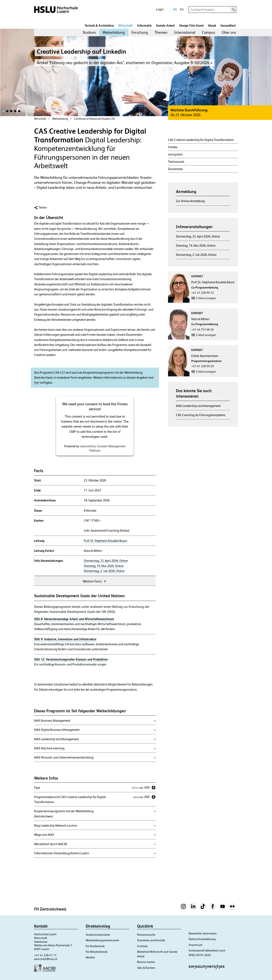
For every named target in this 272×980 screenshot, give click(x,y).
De (175, 9)
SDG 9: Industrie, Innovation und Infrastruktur (65, 639)
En (182, 9)
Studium (89, 32)
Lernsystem (175, 154)
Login (160, 9)
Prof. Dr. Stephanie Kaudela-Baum (105, 541)
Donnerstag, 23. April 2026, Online (106, 561)
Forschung (140, 32)
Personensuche (146, 935)
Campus (208, 32)
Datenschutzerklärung (202, 939)
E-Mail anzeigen (206, 298)
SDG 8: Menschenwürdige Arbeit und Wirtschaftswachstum (74, 619)
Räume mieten (146, 962)
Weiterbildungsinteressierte (102, 940)
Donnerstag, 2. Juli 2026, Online (104, 571)
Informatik (144, 25)
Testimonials (176, 162)
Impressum (196, 945)
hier (37, 383)
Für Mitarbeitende (97, 952)
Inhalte (173, 147)
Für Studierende (95, 946)
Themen (161, 32)
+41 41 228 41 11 (45, 955)
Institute (142, 946)
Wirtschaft (125, 25)
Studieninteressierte (98, 935)
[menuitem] (89, 32)
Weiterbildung (114, 32)
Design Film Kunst (192, 25)
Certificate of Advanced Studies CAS (95, 119)
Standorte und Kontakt (151, 940)
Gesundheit (228, 25)
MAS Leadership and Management (198, 406)
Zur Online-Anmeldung (190, 201)
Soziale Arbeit (165, 25)
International (185, 32)
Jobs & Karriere (146, 968)
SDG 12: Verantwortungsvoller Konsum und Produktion (71, 659)
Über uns (229, 32)
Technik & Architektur (99, 25)
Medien (90, 957)
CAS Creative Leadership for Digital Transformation (201, 140)
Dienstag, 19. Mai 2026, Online (104, 566)
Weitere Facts (95, 581)
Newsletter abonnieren (203, 933)
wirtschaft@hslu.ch (46, 959)
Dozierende (175, 169)
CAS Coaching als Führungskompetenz (201, 415)
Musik (212, 25)
